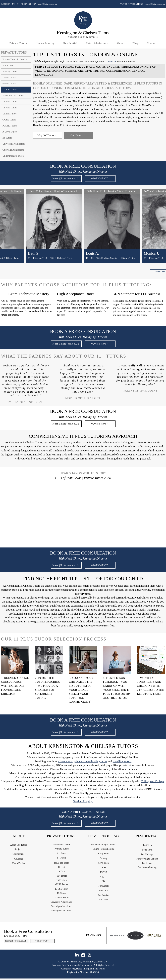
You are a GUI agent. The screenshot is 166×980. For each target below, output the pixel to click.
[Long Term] (147, 850)
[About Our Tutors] (19, 845)
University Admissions (14, 144)
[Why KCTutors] (47, 135)
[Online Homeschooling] (104, 849)
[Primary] (104, 858)
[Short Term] (147, 845)
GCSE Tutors (9, 120)
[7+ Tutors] (62, 853)
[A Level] (104, 877)
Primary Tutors (10, 71)
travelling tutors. (122, 761)
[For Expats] (104, 886)
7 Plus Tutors (9, 77)
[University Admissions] (61, 902)
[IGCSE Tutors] (62, 889)
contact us (111, 61)
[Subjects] (19, 849)
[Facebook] (83, 955)
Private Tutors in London (15, 59)
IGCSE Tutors (10, 126)
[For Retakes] (104, 895)
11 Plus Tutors (10, 90)
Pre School (8, 65)
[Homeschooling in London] (104, 845)
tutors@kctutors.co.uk (155, 4)
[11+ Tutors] (62, 872)
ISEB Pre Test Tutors (13, 96)
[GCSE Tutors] (62, 884)
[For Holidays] (147, 855)
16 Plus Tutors (10, 108)
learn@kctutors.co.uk (47, 4)
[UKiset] (62, 867)
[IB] (104, 881)
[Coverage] (19, 859)
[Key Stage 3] (104, 863)
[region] (54, 230)
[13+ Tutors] (62, 876)
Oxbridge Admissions (13, 150)
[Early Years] (104, 854)
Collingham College (152, 781)
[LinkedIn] (77, 955)
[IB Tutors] (62, 893)
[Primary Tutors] (62, 849)
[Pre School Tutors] (62, 845)
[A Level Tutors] (62, 898)
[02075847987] (100, 179)
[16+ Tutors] (62, 880)
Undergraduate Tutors (13, 156)
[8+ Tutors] (62, 858)
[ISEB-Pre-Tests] (62, 863)
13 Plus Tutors (10, 102)
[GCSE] (104, 868)
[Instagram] (89, 955)
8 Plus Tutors (9, 83)
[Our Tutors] (78, 135)
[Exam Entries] (19, 863)
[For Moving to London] (147, 859)
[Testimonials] (19, 854)
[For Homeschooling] (147, 867)
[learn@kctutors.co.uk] (66, 179)
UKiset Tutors (10, 114)
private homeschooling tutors (90, 761)
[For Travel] (104, 900)
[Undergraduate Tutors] (61, 911)
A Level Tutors (10, 132)
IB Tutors (7, 138)
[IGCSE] (104, 872)
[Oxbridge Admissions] (61, 906)
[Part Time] (104, 891)
